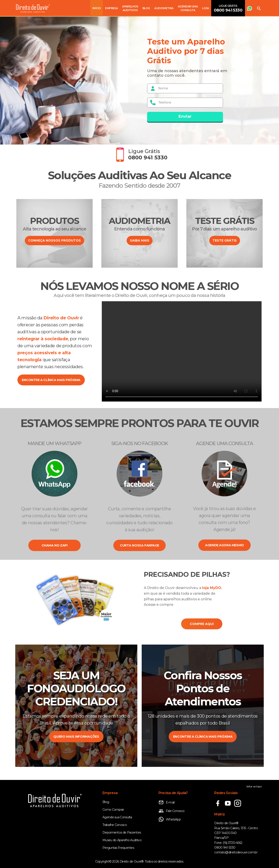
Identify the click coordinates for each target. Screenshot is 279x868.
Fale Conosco (172, 811)
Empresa (111, 8)
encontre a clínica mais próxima (51, 380)
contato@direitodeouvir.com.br (236, 852)
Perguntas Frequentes (118, 848)
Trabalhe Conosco (115, 825)
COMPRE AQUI (202, 624)
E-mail (167, 802)
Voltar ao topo (254, 786)
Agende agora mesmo (224, 545)
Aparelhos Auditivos (130, 8)
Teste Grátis (225, 240)
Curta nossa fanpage (139, 545)
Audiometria (164, 8)
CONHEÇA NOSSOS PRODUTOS (54, 240)
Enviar (185, 116)
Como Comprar (113, 810)
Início (97, 8)
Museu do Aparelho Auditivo (122, 840)
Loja (206, 8)
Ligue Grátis (228, 8)
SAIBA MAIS (140, 240)
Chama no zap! (55, 545)
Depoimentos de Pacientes (122, 832)
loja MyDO (212, 588)
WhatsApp (170, 819)
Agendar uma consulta (188, 8)
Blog (146, 8)
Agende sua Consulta (117, 817)
